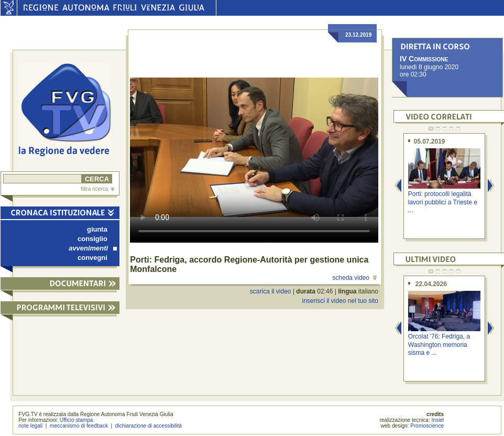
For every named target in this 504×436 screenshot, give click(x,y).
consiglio (92, 239)
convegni (92, 258)
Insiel (438, 420)
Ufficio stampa (76, 420)
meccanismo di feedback (79, 426)
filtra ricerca (97, 189)
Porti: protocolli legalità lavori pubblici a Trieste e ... (443, 202)
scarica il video (271, 291)
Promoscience (427, 426)
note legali (30, 426)
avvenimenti (93, 248)
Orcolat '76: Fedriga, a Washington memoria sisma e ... (439, 345)
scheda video (354, 278)
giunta (97, 229)
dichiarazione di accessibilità (149, 426)
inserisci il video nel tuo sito (340, 301)
